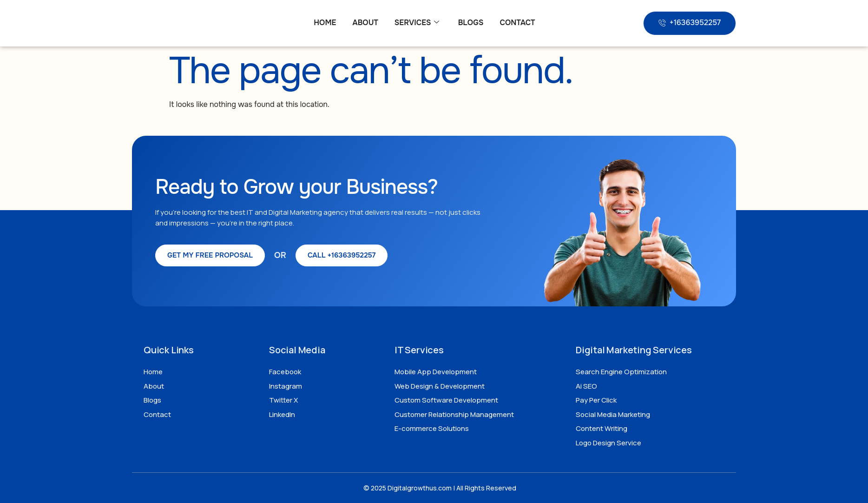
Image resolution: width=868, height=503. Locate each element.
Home (325, 23)
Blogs (471, 23)
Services (417, 23)
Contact (517, 23)
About (365, 23)
